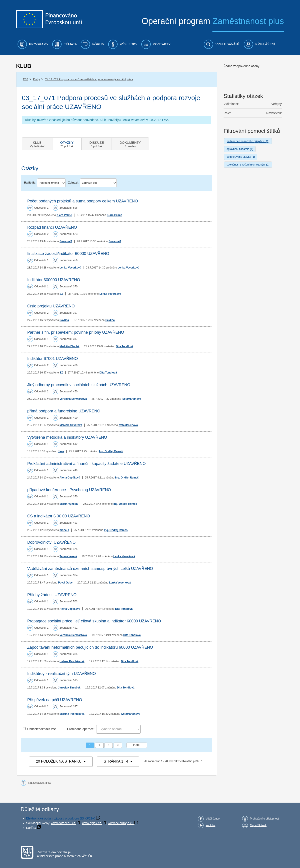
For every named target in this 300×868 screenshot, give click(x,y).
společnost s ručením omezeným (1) (248, 165)
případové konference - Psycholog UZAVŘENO (69, 490)
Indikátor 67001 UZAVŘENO (53, 359)
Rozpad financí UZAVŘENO (52, 227)
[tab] (37, 144)
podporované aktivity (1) (241, 157)
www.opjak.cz (92, 823)
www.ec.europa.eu (121, 823)
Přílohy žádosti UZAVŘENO (52, 595)
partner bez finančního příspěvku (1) (248, 141)
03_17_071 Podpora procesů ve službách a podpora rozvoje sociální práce (89, 79)
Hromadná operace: (81, 729)
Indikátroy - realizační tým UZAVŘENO (62, 674)
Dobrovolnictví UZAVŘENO (52, 542)
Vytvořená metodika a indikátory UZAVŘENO (67, 437)
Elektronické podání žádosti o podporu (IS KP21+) (61, 818)
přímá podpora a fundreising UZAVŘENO (64, 411)
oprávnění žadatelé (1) (240, 149)
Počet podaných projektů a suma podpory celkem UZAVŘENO (83, 201)
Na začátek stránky (40, 783)
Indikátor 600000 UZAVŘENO (54, 280)
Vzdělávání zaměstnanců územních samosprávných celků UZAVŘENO (90, 569)
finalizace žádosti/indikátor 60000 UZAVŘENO (68, 254)
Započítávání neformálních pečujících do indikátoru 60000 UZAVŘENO (90, 647)
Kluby (36, 79)
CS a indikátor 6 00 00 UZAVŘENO (59, 516)
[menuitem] (33, 44)
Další (137, 745)
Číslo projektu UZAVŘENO (51, 306)
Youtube (211, 825)
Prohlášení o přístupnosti (265, 819)
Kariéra (31, 828)
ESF (26, 79)
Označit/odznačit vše (42, 729)
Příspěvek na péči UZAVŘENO (55, 700)
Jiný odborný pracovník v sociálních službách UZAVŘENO (79, 385)
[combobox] (118, 729)
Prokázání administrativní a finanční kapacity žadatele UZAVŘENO (87, 464)
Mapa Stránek (258, 825)
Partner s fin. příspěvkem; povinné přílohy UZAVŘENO (76, 332)
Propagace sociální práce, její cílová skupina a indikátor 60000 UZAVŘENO (94, 621)
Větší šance (213, 819)
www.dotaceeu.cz (63, 823)
